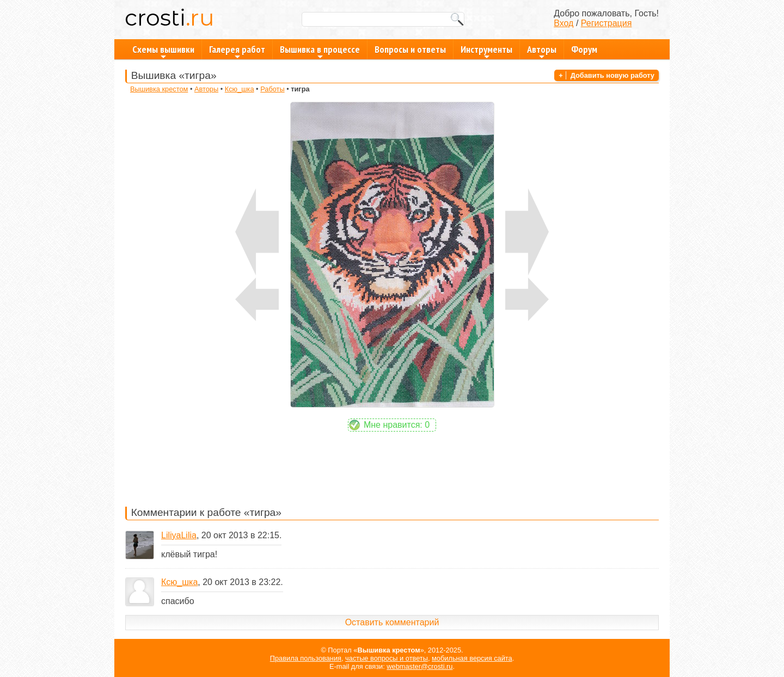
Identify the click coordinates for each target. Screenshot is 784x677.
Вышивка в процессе (320, 51)
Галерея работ (237, 51)
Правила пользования (306, 658)
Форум (584, 49)
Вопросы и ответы (410, 49)
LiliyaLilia (179, 535)
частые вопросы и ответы (387, 658)
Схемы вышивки (163, 51)
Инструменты (486, 51)
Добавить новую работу (612, 75)
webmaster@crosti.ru (419, 666)
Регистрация (607, 23)
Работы (272, 89)
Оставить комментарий (392, 622)
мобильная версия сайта (472, 658)
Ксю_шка (240, 89)
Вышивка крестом (159, 89)
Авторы (542, 51)
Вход (563, 23)
